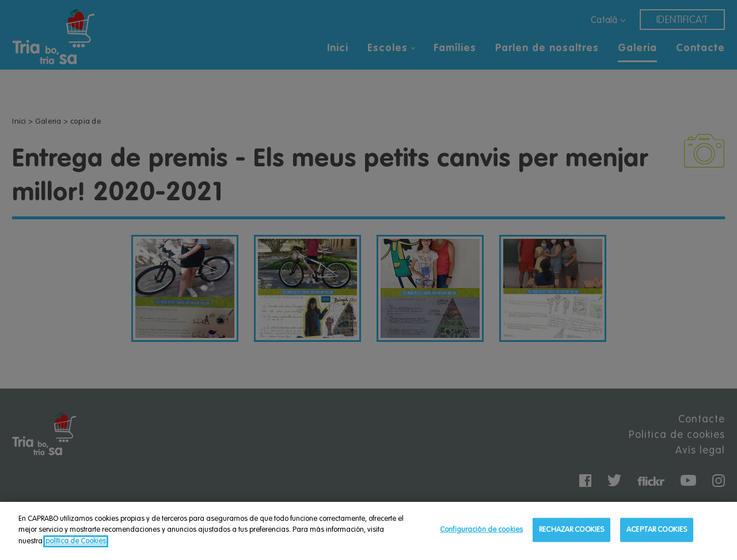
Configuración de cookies (481, 532)
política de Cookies (76, 543)
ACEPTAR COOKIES (657, 532)
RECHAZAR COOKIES (571, 532)
